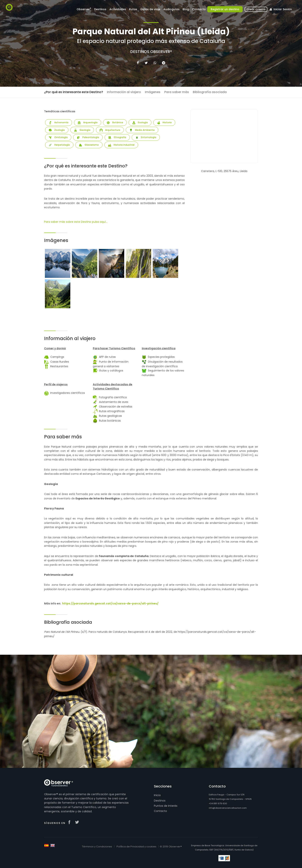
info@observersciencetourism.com (228, 808)
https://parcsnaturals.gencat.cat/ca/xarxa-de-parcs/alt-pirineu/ (110, 603)
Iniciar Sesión (280, 9)
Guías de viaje (150, 9)
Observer (84, 9)
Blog (186, 9)
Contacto (199, 9)
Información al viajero (124, 92)
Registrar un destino (225, 9)
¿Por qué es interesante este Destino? (74, 92)
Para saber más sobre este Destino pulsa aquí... (76, 222)
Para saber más (177, 92)
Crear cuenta (256, 9)
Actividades (118, 9)
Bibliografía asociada (210, 92)
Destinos (100, 9)
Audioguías (171, 9)
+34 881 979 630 (218, 803)
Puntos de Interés (166, 806)
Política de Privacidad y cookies (136, 847)
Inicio (157, 795)
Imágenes (153, 92)
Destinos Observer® (151, 52)
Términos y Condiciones (97, 847)
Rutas (133, 9)
